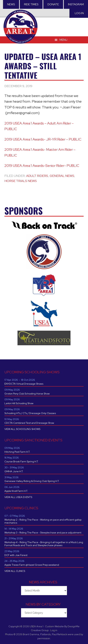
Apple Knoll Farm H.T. (16, 491)
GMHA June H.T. (14, 471)
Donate (53, 4)
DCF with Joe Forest (16, 555)
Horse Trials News (21, 181)
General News (62, 176)
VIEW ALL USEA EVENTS (18, 497)
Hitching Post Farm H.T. (17, 452)
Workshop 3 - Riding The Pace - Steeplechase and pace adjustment (43, 533)
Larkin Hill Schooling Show (19, 403)
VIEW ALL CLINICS (15, 571)
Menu (63, 40)
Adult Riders (37, 176)
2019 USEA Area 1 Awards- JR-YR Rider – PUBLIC (43, 139)
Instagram (76, 4)
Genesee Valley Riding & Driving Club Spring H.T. (32, 481)
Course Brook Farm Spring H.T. (21, 461)
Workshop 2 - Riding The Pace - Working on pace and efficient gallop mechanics (43, 521)
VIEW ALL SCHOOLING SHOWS (22, 429)
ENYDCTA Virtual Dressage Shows (24, 384)
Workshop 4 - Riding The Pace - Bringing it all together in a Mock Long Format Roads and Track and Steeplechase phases (44, 544)
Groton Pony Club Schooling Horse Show (27, 394)
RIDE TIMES (31, 4)
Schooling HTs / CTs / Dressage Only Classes (30, 413)
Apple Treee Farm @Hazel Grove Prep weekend (32, 565)
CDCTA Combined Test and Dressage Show (29, 423)
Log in (79, 13)
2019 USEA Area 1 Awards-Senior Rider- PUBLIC (42, 166)
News (11, 4)
